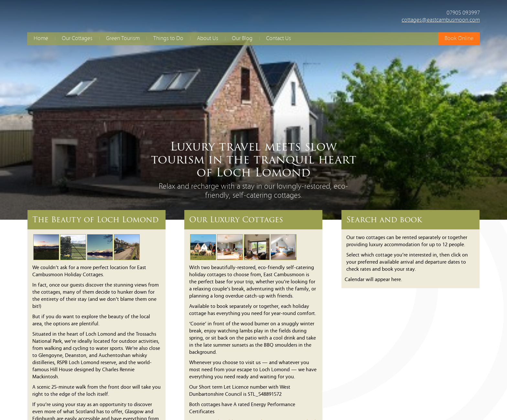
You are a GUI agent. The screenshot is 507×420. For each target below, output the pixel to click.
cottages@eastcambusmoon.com (441, 20)
